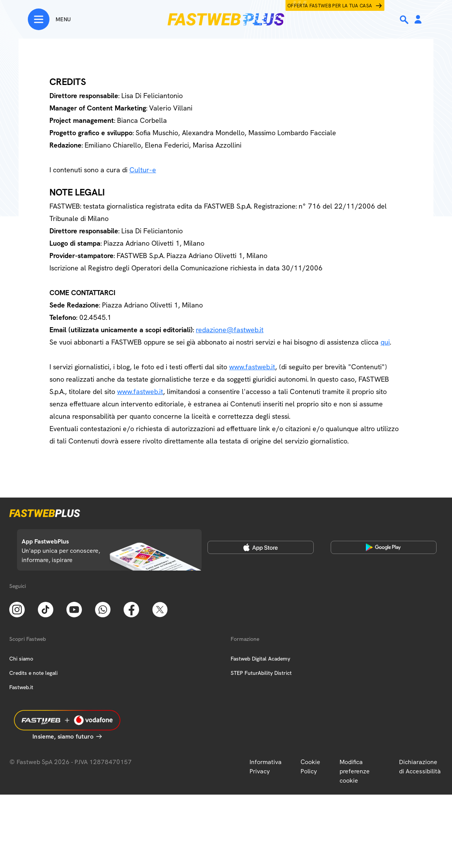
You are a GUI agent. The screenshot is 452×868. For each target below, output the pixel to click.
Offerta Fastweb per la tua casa (330, 6)
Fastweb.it (21, 687)
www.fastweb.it (252, 367)
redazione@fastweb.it (230, 330)
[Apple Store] (261, 547)
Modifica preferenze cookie (355, 771)
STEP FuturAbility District (261, 673)
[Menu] (49, 19)
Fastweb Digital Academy (260, 659)
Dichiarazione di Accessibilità (420, 767)
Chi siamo (21, 659)
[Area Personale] (418, 20)
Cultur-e (143, 170)
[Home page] (226, 19)
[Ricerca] (405, 20)
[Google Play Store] (384, 547)
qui (385, 342)
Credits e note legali (33, 673)
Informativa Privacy (266, 767)
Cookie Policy (310, 767)
